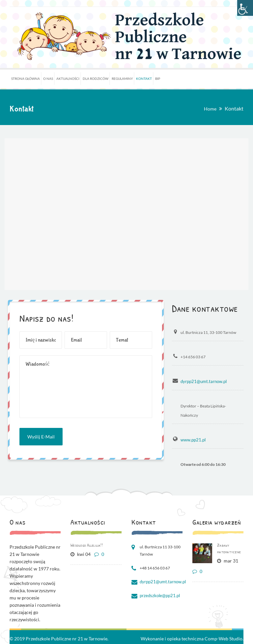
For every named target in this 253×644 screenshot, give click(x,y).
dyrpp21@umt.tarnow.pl (202, 381)
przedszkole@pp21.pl (159, 595)
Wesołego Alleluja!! (87, 544)
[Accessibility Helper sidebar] (245, 8)
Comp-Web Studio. (224, 638)
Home (210, 109)
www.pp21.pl (192, 439)
